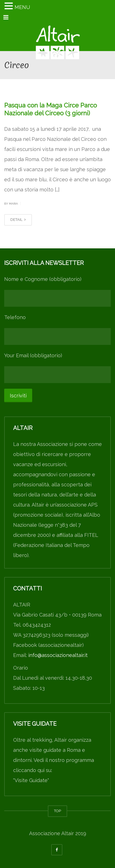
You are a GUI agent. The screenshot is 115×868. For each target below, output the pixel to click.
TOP (57, 811)
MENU (22, 7)
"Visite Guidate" (31, 780)
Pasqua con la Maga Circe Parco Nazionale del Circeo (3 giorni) (51, 109)
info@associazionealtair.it (58, 655)
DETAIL (18, 220)
